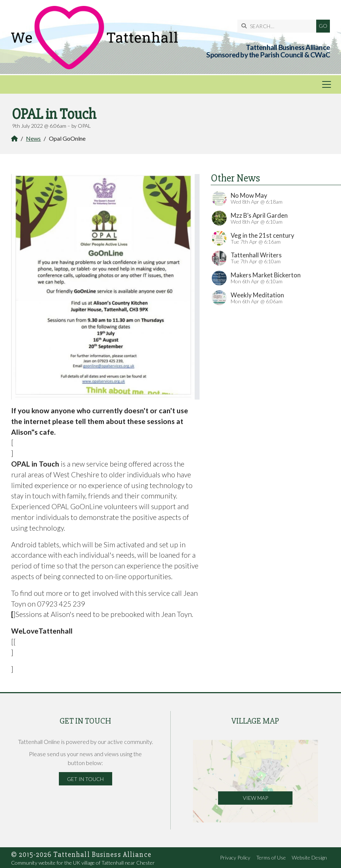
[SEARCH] (279, 26)
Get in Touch (85, 779)
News (33, 138)
